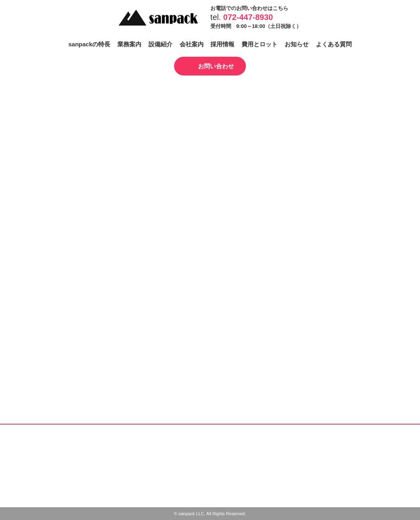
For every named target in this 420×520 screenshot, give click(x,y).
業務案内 (129, 44)
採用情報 (222, 44)
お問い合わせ (216, 66)
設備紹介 (160, 44)
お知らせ (297, 44)
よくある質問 (334, 44)
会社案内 (192, 44)
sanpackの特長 (89, 44)
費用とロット (260, 44)
